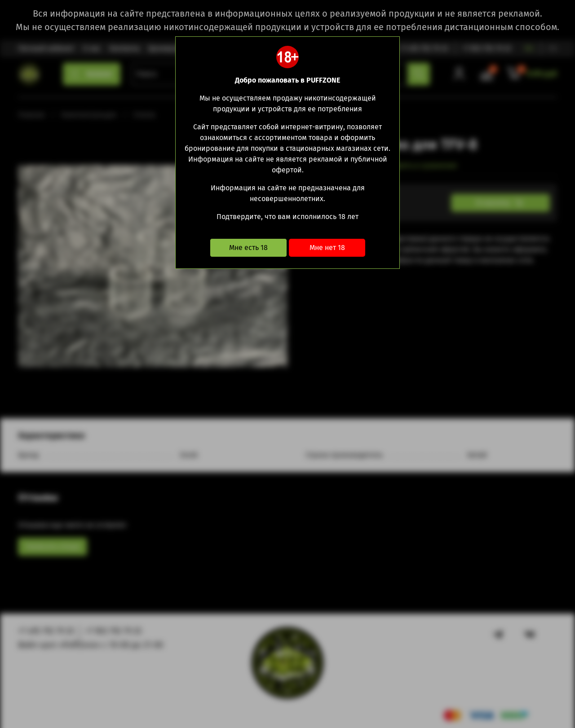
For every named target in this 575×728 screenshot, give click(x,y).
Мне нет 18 (327, 248)
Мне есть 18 (248, 248)
